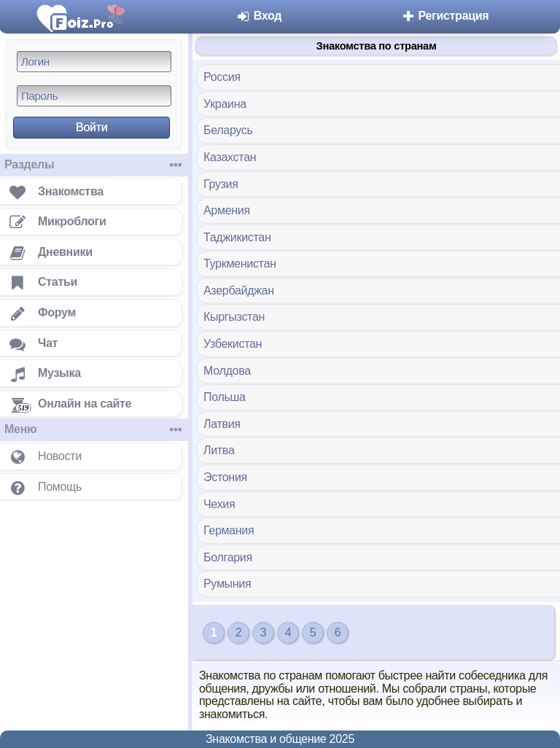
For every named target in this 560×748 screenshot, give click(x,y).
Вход (259, 16)
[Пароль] (94, 96)
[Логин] (94, 62)
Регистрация (444, 16)
